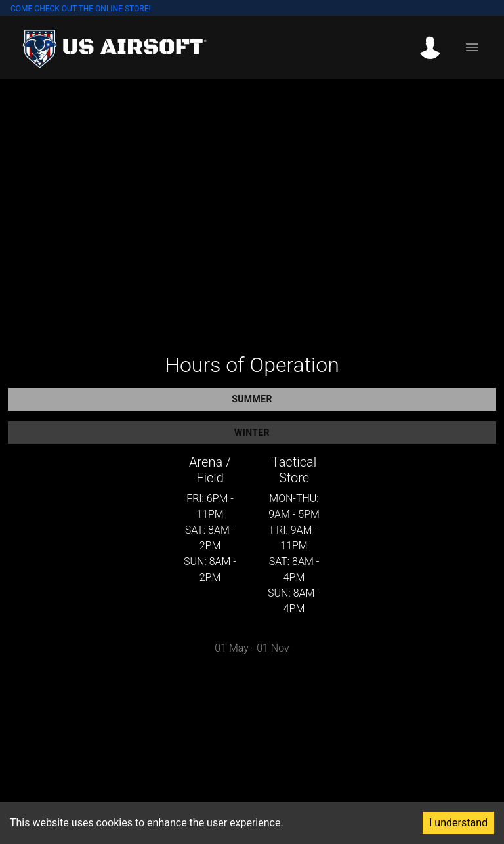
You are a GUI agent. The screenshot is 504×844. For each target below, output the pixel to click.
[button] (434, 48)
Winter (252, 433)
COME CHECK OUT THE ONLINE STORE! (81, 9)
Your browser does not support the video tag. (252, 207)
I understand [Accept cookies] (458, 823)
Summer (252, 399)
